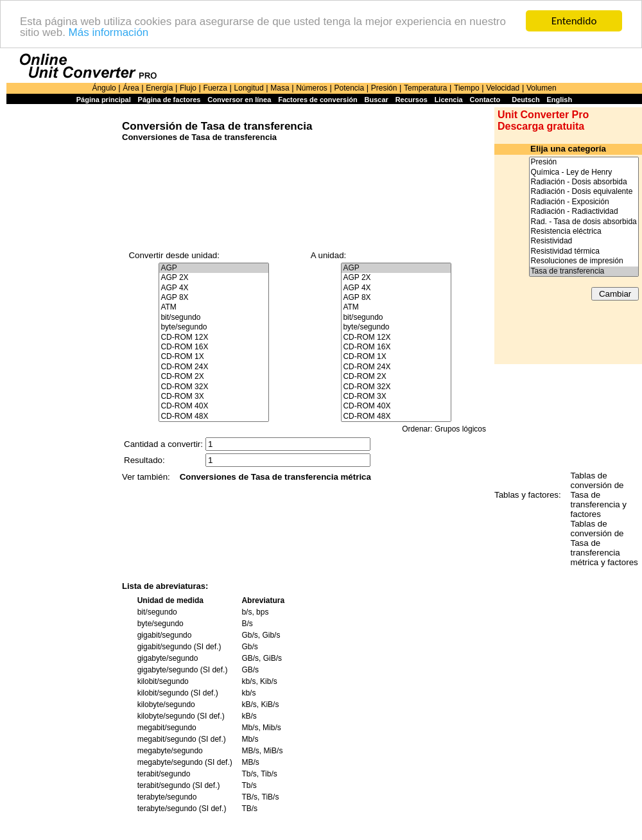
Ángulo (104, 88)
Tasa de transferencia (584, 271)
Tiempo (467, 88)
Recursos (412, 100)
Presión (384, 88)
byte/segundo (213, 327)
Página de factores (169, 100)
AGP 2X (213, 278)
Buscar (377, 100)
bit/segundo (213, 318)
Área (131, 88)
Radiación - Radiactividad (584, 212)
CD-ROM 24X (213, 367)
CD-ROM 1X (213, 357)
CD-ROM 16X (213, 347)
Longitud (249, 88)
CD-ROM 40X (213, 406)
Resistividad (584, 241)
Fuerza (215, 88)
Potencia (349, 88)
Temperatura (425, 88)
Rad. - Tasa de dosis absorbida (584, 222)
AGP (213, 268)
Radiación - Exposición (584, 202)
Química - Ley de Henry (584, 172)
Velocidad (503, 88)
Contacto (485, 100)
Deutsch (525, 100)
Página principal (104, 100)
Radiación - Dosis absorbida (584, 182)
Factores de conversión (318, 100)
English (559, 100)
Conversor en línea (239, 100)
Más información (109, 32)
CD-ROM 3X (213, 397)
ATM (213, 307)
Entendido (574, 21)
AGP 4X (213, 288)
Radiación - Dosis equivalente (584, 192)
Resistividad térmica (584, 251)
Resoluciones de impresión (584, 261)
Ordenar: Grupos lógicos (444, 429)
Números (312, 88)
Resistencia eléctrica (584, 232)
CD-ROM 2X (213, 377)
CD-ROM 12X (213, 337)
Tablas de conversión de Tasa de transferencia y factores (599, 495)
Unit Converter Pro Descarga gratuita (543, 120)
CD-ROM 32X (213, 387)
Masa (280, 88)
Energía (159, 88)
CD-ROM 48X (213, 416)
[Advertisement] (61, 303)
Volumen (542, 88)
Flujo (188, 88)
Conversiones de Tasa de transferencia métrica (275, 477)
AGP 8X (213, 298)
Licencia (449, 100)
